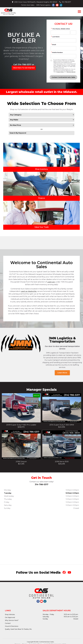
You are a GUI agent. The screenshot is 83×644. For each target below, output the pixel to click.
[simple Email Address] (63, 48)
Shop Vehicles (10, 615)
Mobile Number (57, 52)
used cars (51, 282)
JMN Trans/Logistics (43, 5)
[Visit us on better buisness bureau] (61, 5)
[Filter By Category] (41, 115)
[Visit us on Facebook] (53, 5)
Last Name (55, 37)
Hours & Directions (12, 626)
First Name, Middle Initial (60, 29)
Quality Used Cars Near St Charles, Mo (18, 629)
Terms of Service (71, 72)
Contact (8, 623)
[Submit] (63, 77)
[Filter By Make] (41, 120)
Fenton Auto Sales (28, 5)
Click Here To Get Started (24, 68)
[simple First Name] (60, 33)
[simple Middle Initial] (73, 33)
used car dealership (29, 291)
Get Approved (10, 617)
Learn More (62, 373)
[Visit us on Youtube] (57, 5)
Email (53, 45)
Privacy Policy (60, 72)
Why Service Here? (12, 620)
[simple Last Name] (63, 40)
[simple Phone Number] (63, 56)
